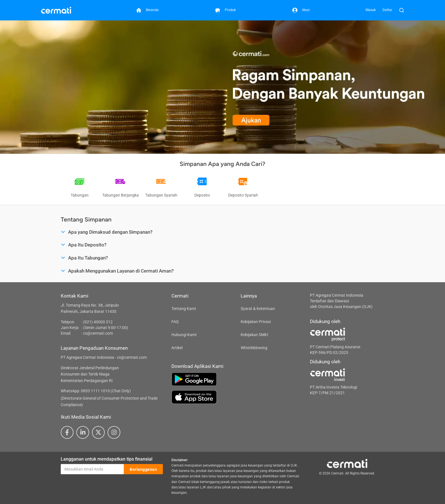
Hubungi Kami (184, 335)
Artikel (177, 348)
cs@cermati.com (98, 333)
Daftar (387, 10)
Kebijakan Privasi (256, 322)
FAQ (175, 322)
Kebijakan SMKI (254, 335)
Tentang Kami (184, 309)
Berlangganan (143, 469)
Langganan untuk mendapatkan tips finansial (107, 459)
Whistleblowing (254, 348)
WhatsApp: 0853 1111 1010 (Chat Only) (96, 391)
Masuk (371, 10)
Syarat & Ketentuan (258, 309)
